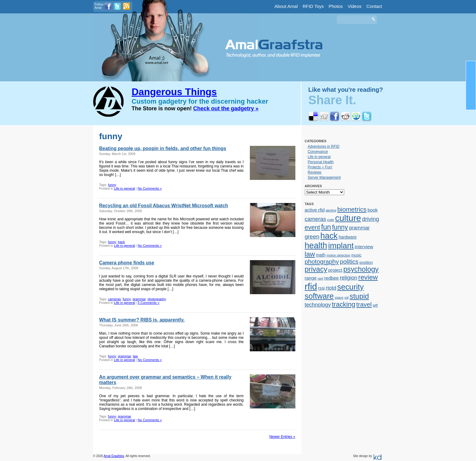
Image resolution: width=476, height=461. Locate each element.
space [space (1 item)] (339, 298)
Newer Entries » (282, 437)
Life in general (124, 188)
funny (112, 185)
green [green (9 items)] (312, 237)
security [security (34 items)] (350, 287)
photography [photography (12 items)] (322, 262)
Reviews (315, 172)
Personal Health (321, 162)
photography (157, 299)
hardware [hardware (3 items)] (347, 237)
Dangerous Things (174, 92)
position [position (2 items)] (366, 262)
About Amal (286, 6)
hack (121, 242)
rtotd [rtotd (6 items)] (331, 288)
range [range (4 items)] (311, 278)
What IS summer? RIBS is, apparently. (142, 320)
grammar (139, 299)
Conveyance (318, 152)
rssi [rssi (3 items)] (321, 288)
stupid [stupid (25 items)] (359, 296)
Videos (355, 6)
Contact (374, 6)
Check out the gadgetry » (226, 108)
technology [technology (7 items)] (318, 305)
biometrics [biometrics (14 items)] (352, 209)
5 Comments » (149, 303)
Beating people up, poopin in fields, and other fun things (163, 148)
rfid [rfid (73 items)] (311, 286)
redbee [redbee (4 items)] (331, 278)
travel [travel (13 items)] (364, 304)
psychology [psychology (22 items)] (361, 269)
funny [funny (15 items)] (340, 227)
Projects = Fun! (320, 167)
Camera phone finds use (127, 263)
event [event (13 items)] (313, 227)
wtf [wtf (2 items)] (375, 305)
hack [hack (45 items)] (329, 236)
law (136, 356)
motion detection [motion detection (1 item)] (338, 255)
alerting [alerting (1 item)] (331, 210)
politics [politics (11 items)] (349, 262)
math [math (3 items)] (321, 255)
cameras (114, 299)
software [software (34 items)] (319, 296)
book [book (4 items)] (373, 210)
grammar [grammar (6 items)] (359, 228)
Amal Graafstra (114, 456)
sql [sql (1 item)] (347, 298)
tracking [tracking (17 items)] (343, 304)
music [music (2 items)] (356, 255)
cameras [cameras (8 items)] (315, 219)
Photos (336, 6)
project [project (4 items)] (335, 270)
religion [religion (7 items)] (348, 278)
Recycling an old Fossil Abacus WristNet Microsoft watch (164, 206)
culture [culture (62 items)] (348, 218)
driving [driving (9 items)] (371, 219)
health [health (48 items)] (316, 245)
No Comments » (150, 188)
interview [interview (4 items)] (364, 247)
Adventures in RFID (324, 146)
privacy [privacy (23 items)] (316, 269)
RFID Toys (313, 6)
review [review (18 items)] (368, 277)
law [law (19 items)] (310, 254)
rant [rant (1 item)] (320, 278)
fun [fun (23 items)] (326, 227)
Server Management (324, 177)
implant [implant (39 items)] (341, 246)
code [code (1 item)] (330, 220)
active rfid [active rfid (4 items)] (315, 210)
